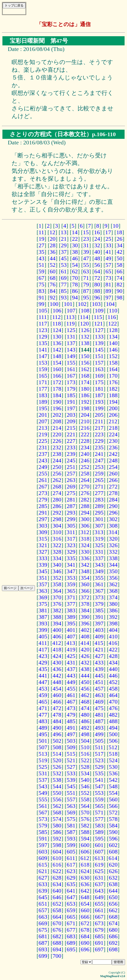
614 (113, 858)
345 (43, 571)
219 (43, 434)
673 (99, 923)
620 (113, 865)
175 (99, 382)
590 (113, 832)
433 (99, 663)
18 (119, 232)
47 (86, 258)
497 (71, 734)
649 (99, 897)
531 (43, 773)
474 (85, 708)
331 (99, 552)
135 (43, 343)
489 (43, 728)
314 (113, 532)
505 (99, 741)
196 (57, 408)
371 (71, 597)
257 (71, 473)
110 (113, 310)
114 (84, 317)
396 (85, 623)
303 (43, 526)
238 (57, 454)
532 (57, 773)
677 (71, 930)
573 (43, 819)
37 (64, 252)
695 (71, 949)
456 (85, 689)
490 (57, 728)
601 (99, 845)
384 (85, 610)
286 (57, 506)
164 (113, 369)
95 (86, 297)
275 (71, 493)
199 (99, 408)
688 (57, 943)
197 (71, 408)
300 (85, 519)
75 (41, 284)
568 (57, 812)
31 (86, 245)
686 (113, 936)
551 (71, 793)
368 (113, 591)
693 (43, 949)
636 (85, 884)
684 (85, 936)
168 (85, 376)
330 (85, 552)
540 (85, 780)
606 (85, 852)
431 (71, 663)
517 (99, 754)
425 (71, 656)
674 (113, 923)
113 (70, 317)
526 (57, 767)
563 (71, 806)
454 (57, 689)
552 (85, 793)
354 (85, 578)
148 (57, 356)
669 (43, 923)
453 (43, 689)
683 (71, 936)
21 (64, 239)
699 (43, 956)
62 (75, 271)
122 (112, 324)
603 (43, 852)
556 (57, 799)
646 (57, 897)
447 (43, 682)
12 (52, 232)
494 (113, 728)
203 (71, 415)
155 (71, 363)
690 (85, 943)
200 (113, 408)
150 (85, 356)
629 (71, 878)
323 (71, 545)
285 (43, 506)
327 (43, 552)
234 (85, 447)
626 (113, 871)
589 (99, 832)
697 (99, 949)
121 (98, 324)
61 (64, 271)
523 (99, 760)
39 (86, 252)
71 (86, 278)
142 (57, 350)
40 (97, 252)
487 (99, 721)
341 (71, 565)
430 (57, 663)
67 (41, 278)
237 (43, 454)
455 (71, 689)
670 (57, 923)
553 (99, 793)
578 (113, 819)
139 (99, 343)
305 (71, 526)
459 (43, 695)
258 (85, 473)
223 (99, 434)
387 (43, 617)
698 (113, 949)
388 (57, 617)
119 (70, 324)
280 (57, 500)
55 (86, 265)
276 (85, 493)
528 (85, 767)
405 (43, 636)
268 (57, 486)
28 (53, 245)
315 (43, 539)
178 (57, 389)
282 (85, 500)
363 (43, 591)
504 (85, 741)
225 (43, 441)
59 (41, 271)
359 (71, 584)
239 (71, 454)
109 (99, 310)
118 (57, 324)
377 (71, 604)
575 (71, 819)
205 (99, 415)
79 (86, 284)
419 (71, 649)
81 (108, 284)
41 (108, 252)
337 (99, 558)
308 (113, 526)
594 (85, 839)
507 (43, 747)
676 (57, 930)
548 (113, 786)
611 (71, 858)
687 (43, 943)
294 (85, 513)
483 (43, 721)
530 (113, 767)
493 (99, 728)
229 (99, 441)
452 (113, 682)
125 (71, 330)
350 (113, 571)
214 (57, 428)
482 (113, 715)
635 (71, 884)
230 (113, 441)
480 (85, 715)
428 (113, 656)
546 (85, 786)
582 (85, 825)
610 (57, 858)
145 (99, 350)
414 (85, 643)
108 (85, 310)
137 (71, 343)
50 (119, 258)
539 (71, 780)
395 (71, 623)
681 (43, 936)
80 (97, 284)
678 (85, 930)
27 (41, 245)
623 (71, 871)
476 (113, 708)
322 (57, 545)
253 (99, 467)
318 (85, 539)
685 (99, 936)
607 (99, 852)
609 (43, 858)
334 (57, 558)
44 (53, 258)
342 (85, 565)
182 (113, 389)
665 (71, 917)
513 (43, 754)
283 (99, 500)
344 (113, 565)
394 (57, 623)
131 (71, 337)
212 (113, 421)
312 (85, 532)
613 (99, 858)
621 (43, 871)
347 (71, 571)
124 (57, 330)
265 (99, 480)
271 (99, 486)
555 (43, 799)
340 (57, 565)
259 (99, 473)
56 (97, 265)
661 (99, 910)
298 (57, 519)
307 (99, 526)
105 (43, 310)
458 (113, 689)
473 (71, 708)
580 (57, 825)
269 (71, 486)
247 (99, 460)
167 (71, 376)
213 (43, 428)
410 (113, 636)
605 (71, 852)
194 (113, 402)
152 (113, 356)
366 (85, 591)
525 (43, 767)
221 (71, 434)
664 (57, 917)
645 (43, 897)
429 (43, 663)
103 (96, 304)
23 (86, 239)
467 (71, 702)
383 (71, 610)
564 (85, 806)
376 (57, 604)
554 (113, 793)
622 (57, 871)
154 (57, 363)
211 (99, 421)
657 (43, 910)
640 (57, 891)
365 (71, 591)
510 (85, 747)
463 (99, 695)
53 (64, 265)
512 (113, 747)
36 (53, 252)
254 (113, 467)
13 (63, 232)
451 (99, 682)
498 (85, 734)
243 (43, 460)
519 (43, 760)
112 (56, 317)
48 (97, 258)
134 (113, 337)
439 (99, 669)
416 (113, 643)
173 (71, 382)
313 (99, 532)
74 (119, 278)
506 (113, 741)
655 (99, 904)
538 (57, 780)
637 (99, 884)
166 (57, 376)
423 (43, 656)
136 (57, 343)
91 (41, 297)
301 (99, 519)
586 (57, 832)
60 (53, 271)
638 (113, 884)
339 (43, 565)
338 (113, 558)
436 (57, 669)
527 (71, 767)
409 (99, 636)
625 (99, 871)
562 (57, 806)
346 (57, 571)
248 (113, 460)
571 (99, 812)
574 (57, 819)
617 (71, 865)
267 (43, 486)
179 (71, 389)
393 (43, 623)
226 (57, 441)
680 (113, 930)
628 (57, 878)
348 (85, 571)
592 (57, 839)
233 (71, 447)
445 (99, 676)
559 (99, 799)
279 (43, 500)
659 (71, 910)
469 (99, 702)
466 (57, 702)
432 (85, 663)
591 (43, 839)
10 (116, 226)
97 (108, 297)
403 (99, 630)
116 (112, 317)
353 (71, 578)
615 (43, 865)
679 (99, 930)
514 (57, 754)
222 (85, 434)
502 (57, 741)
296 (113, 513)
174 (85, 382)
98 (119, 297)
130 (57, 337)
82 (119, 284)
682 (57, 936)
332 (113, 552)
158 (113, 363)
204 (85, 415)
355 (99, 578)
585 (43, 832)
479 (71, 715)
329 (71, 552)
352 (57, 578)
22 (75, 239)
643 (99, 891)
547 (99, 786)
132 (85, 337)
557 (71, 799)
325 (99, 545)
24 (97, 239)
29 (64, 245)
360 (85, 584)
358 (57, 584)
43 (41, 258)
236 (113, 447)
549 (43, 793)
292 (57, 513)
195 (43, 408)
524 (113, 760)
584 (113, 825)
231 (43, 447)
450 (85, 682)
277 (99, 493)
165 (43, 376)
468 (85, 702)
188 (113, 395)
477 (43, 715)
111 (43, 317)
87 (86, 291)
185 (71, 395)
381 (43, 610)
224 (113, 434)
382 (57, 610)
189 (43, 402)
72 (97, 278)
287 (71, 506)
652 (57, 904)
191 (71, 402)
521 (71, 760)
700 (57, 956)
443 (71, 676)
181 (99, 389)
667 (99, 917)
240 (85, 454)
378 (85, 604)
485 (71, 721)
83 (41, 291)
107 (71, 310)
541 (99, 780)
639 (43, 891)
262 (57, 480)
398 (113, 623)
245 (71, 460)
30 (75, 245)
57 (108, 265)
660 (85, 910)
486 (85, 721)
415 (99, 643)
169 (99, 376)
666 (85, 917)
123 (43, 330)
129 (43, 337)
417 (43, 649)
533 (71, 773)
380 (113, 604)
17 (108, 232)
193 (99, 402)
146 (113, 350)
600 (85, 845)
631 (99, 878)
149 (71, 356)
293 (71, 513)
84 (53, 291)
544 (57, 786)
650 (113, 897)
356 (113, 578)
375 (43, 604)
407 (71, 636)
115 (98, 317)
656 (113, 904)
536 (113, 773)
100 (54, 304)
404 (113, 630)
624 (85, 871)
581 (71, 825)
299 (71, 519)
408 (85, 636)
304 (57, 526)
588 (85, 832)
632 (113, 878)
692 (113, 943)
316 (57, 539)
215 (71, 428)
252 (85, 467)
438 (85, 669)
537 (43, 780)
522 (85, 760)
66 (119, 271)
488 (113, 721)
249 (43, 467)
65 (108, 271)
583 (99, 825)
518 (113, 754)
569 (71, 812)
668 (113, 917)
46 (75, 258)
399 (43, 630)
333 (43, 558)
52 (53, 265)
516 (85, 754)
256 (57, 473)
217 (99, 428)
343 (99, 565)
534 (85, 773)
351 (43, 578)
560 (113, 799)
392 (113, 617)
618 (85, 865)
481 (99, 715)
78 (75, 284)
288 (85, 506)
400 (57, 630)
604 (57, 852)
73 (108, 278)
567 (43, 812)
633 (43, 884)
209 (71, 421)
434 (113, 663)
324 (85, 545)
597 (43, 845)
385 (99, 610)
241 (99, 454)
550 (57, 793)
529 (99, 767)
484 (57, 721)
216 (85, 428)
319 (99, 539)
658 (57, 910)
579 (43, 825)
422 (113, 649)
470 (113, 702)
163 (99, 369)
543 (43, 786)
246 (85, 460)
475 (99, 708)
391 (99, 617)
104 (110, 304)
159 (43, 369)
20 (53, 239)
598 (57, 845)
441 (43, 676)
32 (97, 245)
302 (113, 519)
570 (85, 812)
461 (71, 695)
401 (71, 630)
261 (43, 480)
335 (71, 558)
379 (99, 604)
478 (57, 715)
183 (43, 395)
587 (71, 832)
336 (85, 558)
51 (41, 265)
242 (113, 454)
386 (113, 610)
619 (99, 865)
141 (43, 350)
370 (57, 597)
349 (99, 571)
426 (85, 656)
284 (113, 500)
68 (53, 278)
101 (68, 304)
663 (43, 917)
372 (85, 597)
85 (64, 291)
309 (43, 532)
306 (85, 526)
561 (43, 806)
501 (43, 741)
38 (75, 252)
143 (71, 350)
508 (57, 747)
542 (113, 780)
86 (75, 291)
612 (85, 858)
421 (99, 649)
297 (43, 519)
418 (57, 649)
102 (82, 304)
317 (71, 539)
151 (99, 356)
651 (43, 904)
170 (113, 376)
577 (99, 819)
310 (57, 532)
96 (97, 297)
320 (113, 539)
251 (71, 467)
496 (57, 734)
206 (113, 415)
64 (97, 271)
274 (57, 493)
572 (113, 812)
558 (85, 799)
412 (57, 643)
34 (119, 245)
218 (113, 428)
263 (71, 480)
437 (71, 669)
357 (43, 584)
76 (53, 284)
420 (85, 649)
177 (43, 389)
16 (97, 232)
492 (85, 728)
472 (57, 708)
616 (57, 865)
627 (43, 878)
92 (53, 297)
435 (43, 669)
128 (113, 330)
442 (57, 676)
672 (85, 923)
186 (85, 395)
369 (43, 597)
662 (113, 910)
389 (71, 617)
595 (99, 839)
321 (43, 545)
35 (41, 252)
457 (99, 689)
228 (85, 441)
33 (108, 245)
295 (99, 513)
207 (43, 421)
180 (85, 389)
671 (71, 923)
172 (57, 382)
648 (85, 897)
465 (43, 702)
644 (113, 891)
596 (113, 839)
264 (85, 480)
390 (85, 617)
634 (57, 884)
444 (85, 676)
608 (113, 852)
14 (75, 232)
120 (84, 324)
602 (113, 845)
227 (71, 441)
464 (113, 695)
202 (57, 415)
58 (119, 265)
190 (57, 402)
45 (64, 258)
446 (113, 676)
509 (71, 747)
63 (86, 271)
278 (113, 493)
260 (113, 473)
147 (43, 356)
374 (113, 597)
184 (57, 395)
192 (85, 402)
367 (99, 591)
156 (85, 363)
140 (113, 343)
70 (75, 278)
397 (99, 623)
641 (71, 891)
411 (43, 643)
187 (99, 395)
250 (57, 467)
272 (113, 486)
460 (57, 695)
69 (64, 278)
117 (43, 324)
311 (71, 532)
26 (119, 239)
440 (113, 669)
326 (113, 545)
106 (57, 310)
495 (43, 734)
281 (71, 500)
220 (57, 434)
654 (85, 904)
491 (71, 728)
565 (99, 806)
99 (41, 304)
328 (57, 552)
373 (99, 597)
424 (57, 656)
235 (99, 447)
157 (99, 363)
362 (113, 584)
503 (71, 741)
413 (71, 643)
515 (71, 754)
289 (99, 506)
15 (86, 232)
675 (43, 930)
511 (99, 747)
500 (113, 734)
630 (85, 878)
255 (43, 473)
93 (64, 297)
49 (108, 258)
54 (75, 265)
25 (108, 239)
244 (57, 460)
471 (43, 708)
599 (71, 845)
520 (57, 760)
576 (85, 819)
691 (99, 943)
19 (41, 239)
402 (85, 630)
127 (99, 330)
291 (43, 513)
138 (85, 343)
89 (108, 291)
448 (57, 682)
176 (113, 382)
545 (71, 786)
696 (85, 949)
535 (99, 773)
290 (113, 506)
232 (57, 447)
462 (85, 695)
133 (99, 337)
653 (71, 904)
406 (57, 636)
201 (43, 415)
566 (113, 806)
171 (43, 382)
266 (113, 480)
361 (99, 584)
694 (57, 949)
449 (71, 682)
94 (75, 297)
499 (99, 734)
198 (85, 408)
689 (71, 943)
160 (57, 369)
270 (85, 486)
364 (57, 591)
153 (43, 363)
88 (97, 291)
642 (85, 891)
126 (85, 330)
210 (85, 421)
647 (71, 897)
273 (43, 493)
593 (71, 839)
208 (57, 421)
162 (85, 369)
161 (71, 369)
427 (99, 656)
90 (119, 291)
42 (119, 252)
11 (41, 232)
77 (64, 284)
